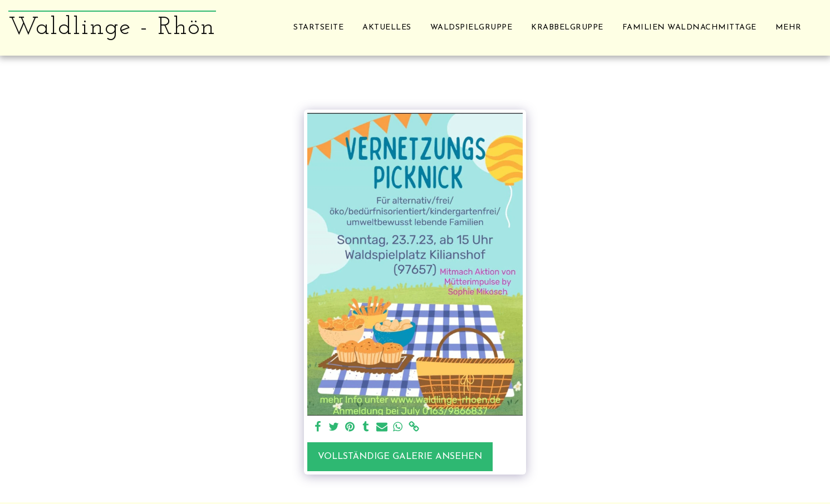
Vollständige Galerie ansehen (400, 457)
